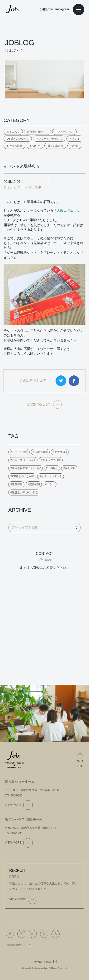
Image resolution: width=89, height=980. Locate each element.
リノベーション (64, 132)
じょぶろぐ (13, 132)
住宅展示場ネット (16, 945)
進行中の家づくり (37, 132)
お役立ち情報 (14, 146)
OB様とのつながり (18, 139)
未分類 (74, 146)
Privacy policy (42, 962)
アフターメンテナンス (49, 139)
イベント (75, 139)
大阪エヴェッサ (68, 210)
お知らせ (35, 146)
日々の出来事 (55, 146)
